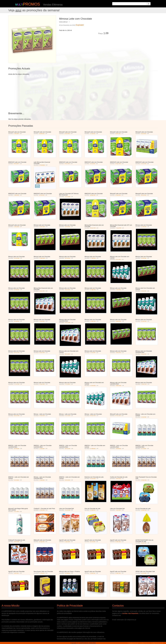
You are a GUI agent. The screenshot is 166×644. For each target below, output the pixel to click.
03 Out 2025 (67, 480)
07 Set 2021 (118, 290)
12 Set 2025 (42, 480)
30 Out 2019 (93, 479)
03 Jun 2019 (42, 195)
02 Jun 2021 (144, 573)
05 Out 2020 (93, 542)
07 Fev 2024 (118, 416)
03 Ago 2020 (42, 542)
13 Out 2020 (17, 258)
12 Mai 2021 (67, 573)
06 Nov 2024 (67, 449)
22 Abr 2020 (67, 227)
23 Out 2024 (42, 510)
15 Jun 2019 (67, 197)
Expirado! (80, 25)
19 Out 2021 (42, 321)
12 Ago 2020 (118, 228)
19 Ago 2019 (93, 195)
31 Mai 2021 (42, 133)
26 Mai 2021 (17, 290)
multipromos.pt (133, 643)
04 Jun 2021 (42, 291)
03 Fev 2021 (67, 258)
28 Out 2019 (143, 195)
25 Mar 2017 (93, 510)
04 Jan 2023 (17, 416)
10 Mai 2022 (118, 353)
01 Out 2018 (143, 164)
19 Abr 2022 (93, 353)
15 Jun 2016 (67, 510)
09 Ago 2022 (42, 384)
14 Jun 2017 (118, 510)
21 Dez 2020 (42, 258)
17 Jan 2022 (93, 133)
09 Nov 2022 (118, 385)
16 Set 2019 (118, 195)
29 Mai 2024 (17, 449)
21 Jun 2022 (17, 384)
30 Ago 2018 (118, 164)
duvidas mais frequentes (130, 613)
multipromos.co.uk (157, 643)
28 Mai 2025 (118, 449)
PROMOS (31, 4)
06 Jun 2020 (93, 228)
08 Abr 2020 (118, 479)
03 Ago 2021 (93, 290)
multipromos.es (145, 643)
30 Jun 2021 (67, 290)
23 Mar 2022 (144, 480)
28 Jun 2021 (67, 133)
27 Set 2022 (67, 384)
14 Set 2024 (42, 449)
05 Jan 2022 (144, 321)
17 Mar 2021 (93, 258)
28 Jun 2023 (93, 416)
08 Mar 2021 (118, 542)
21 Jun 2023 (67, 416)
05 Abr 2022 (67, 354)
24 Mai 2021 (93, 573)
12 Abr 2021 (16, 573)
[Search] (148, 4)
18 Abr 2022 (118, 133)
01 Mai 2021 (42, 573)
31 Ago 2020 (67, 542)
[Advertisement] (134, 30)
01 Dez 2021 (118, 321)
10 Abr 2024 (144, 417)
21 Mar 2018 (144, 510)
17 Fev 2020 (16, 227)
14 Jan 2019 (16, 195)
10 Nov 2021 (67, 323)
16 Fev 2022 (17, 353)
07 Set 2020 (16, 133)
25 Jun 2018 (67, 164)
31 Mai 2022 (144, 354)
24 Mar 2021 (144, 543)
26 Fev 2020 (42, 227)
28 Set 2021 (17, 321)
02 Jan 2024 (143, 133)
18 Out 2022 (93, 385)
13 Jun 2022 (16, 511)
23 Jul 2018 (92, 164)
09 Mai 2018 (42, 165)
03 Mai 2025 (93, 449)
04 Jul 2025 (144, 449)
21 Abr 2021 (118, 259)
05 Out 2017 (16, 164)
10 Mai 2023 (42, 416)
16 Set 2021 (144, 291)
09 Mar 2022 (42, 353)
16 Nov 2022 (144, 384)
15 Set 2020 (144, 227)
